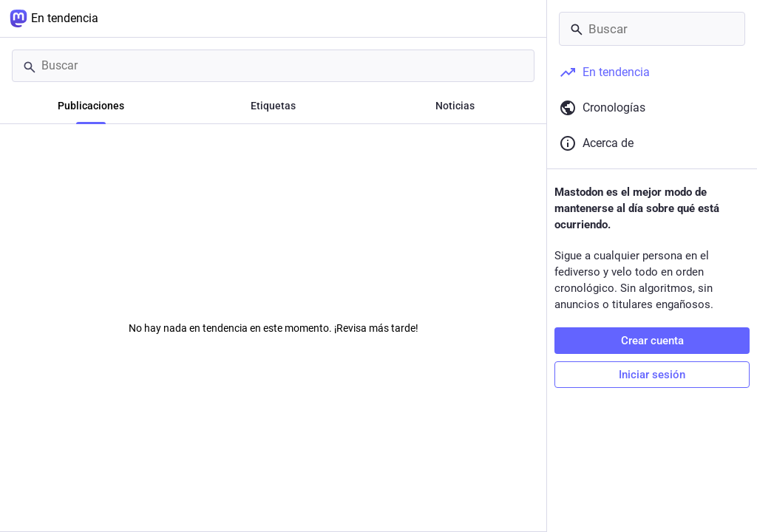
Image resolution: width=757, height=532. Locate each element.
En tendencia (54, 18)
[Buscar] (273, 66)
